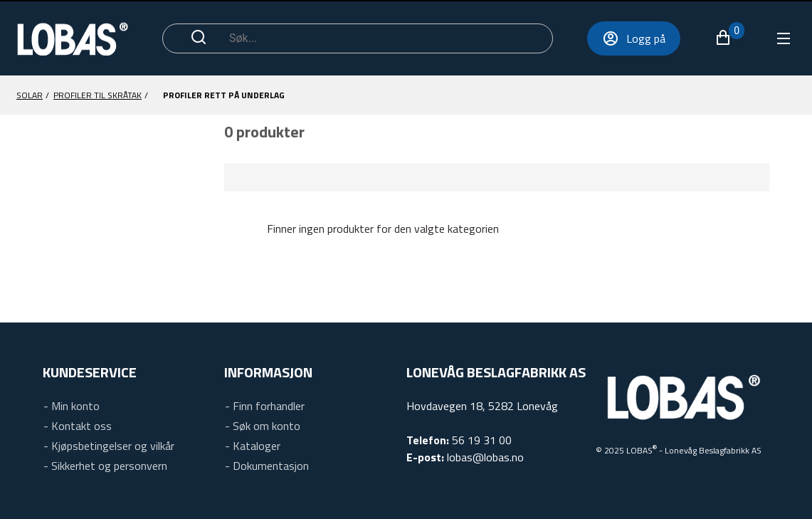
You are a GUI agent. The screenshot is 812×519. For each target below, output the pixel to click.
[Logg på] (634, 38)
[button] (729, 38)
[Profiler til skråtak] (97, 95)
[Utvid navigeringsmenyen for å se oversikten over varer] (782, 38)
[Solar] (30, 95)
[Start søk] (199, 38)
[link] (72, 404)
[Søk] (383, 38)
